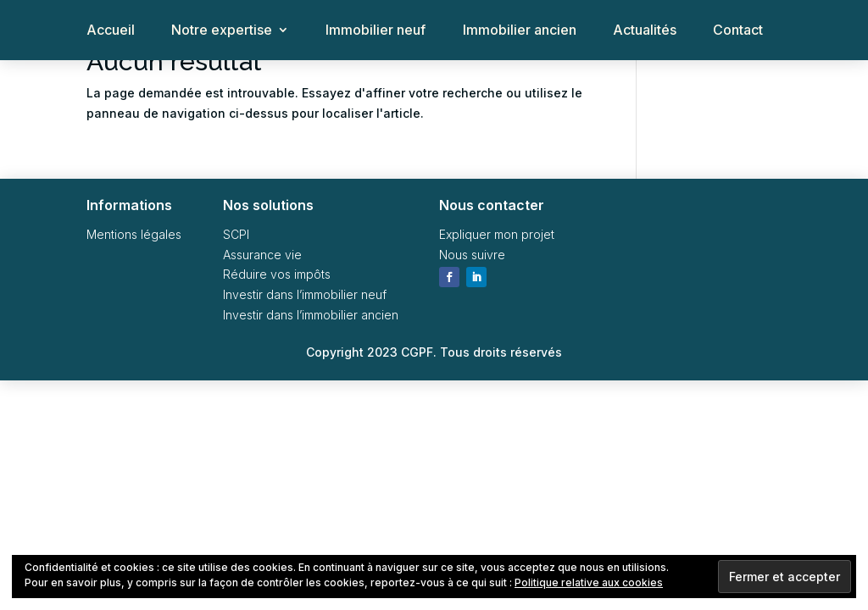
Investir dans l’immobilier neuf (305, 294)
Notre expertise (222, 31)
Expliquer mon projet (497, 234)
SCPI (236, 234)
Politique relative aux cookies (589, 582)
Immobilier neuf (376, 31)
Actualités (645, 31)
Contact (738, 31)
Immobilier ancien (520, 31)
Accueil (111, 31)
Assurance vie (262, 255)
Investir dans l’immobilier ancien (311, 315)
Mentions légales (134, 234)
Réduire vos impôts (277, 274)
